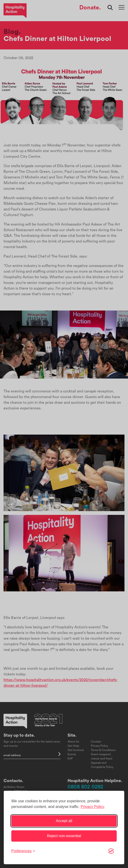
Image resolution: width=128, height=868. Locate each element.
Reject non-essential (64, 836)
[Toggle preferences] (23, 851)
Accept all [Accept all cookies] (64, 821)
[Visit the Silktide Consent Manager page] (111, 851)
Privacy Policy (92, 807)
